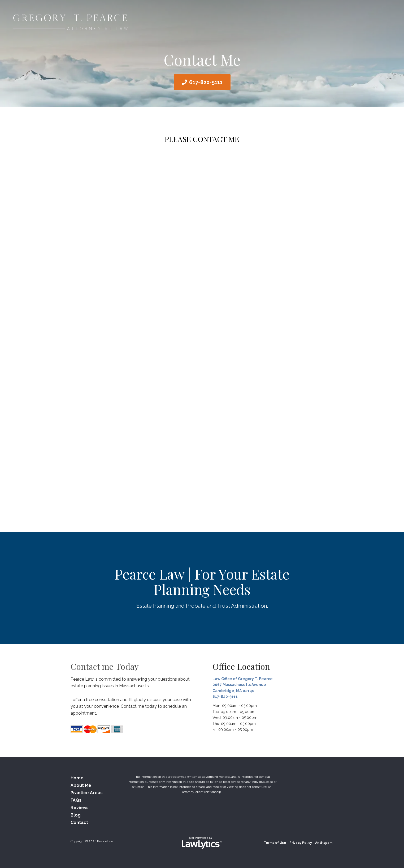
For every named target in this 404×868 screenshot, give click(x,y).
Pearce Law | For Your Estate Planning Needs (202, 582)
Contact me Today (105, 666)
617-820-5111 (206, 82)
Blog (76, 815)
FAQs (76, 800)
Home (77, 778)
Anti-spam (324, 843)
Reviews (80, 808)
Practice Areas (87, 793)
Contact (79, 822)
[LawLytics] (202, 843)
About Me (81, 785)
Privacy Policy (301, 843)
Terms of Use (275, 843)
